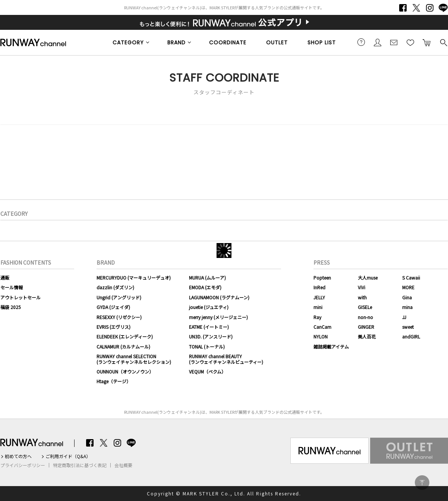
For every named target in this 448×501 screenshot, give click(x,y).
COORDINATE (228, 42)
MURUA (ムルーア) (207, 278)
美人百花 (367, 336)
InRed (319, 287)
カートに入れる (427, 42)
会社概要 (123, 465)
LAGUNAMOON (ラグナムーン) (219, 297)
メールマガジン (394, 42)
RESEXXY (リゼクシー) (119, 317)
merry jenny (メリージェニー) (218, 317)
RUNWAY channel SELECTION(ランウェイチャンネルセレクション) (134, 359)
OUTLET (277, 42)
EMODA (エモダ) (205, 287)
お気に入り (410, 42)
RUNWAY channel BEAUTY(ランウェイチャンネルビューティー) (226, 359)
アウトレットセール (20, 297)
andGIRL (411, 336)
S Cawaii (411, 278)
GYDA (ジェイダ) (113, 307)
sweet (408, 327)
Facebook (403, 8)
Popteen (322, 278)
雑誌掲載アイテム (331, 346)
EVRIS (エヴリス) (113, 327)
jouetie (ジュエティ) (209, 307)
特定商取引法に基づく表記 (80, 465)
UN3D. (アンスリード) (211, 336)
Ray (317, 317)
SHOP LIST (322, 42)
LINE (443, 8)
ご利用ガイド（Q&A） (68, 456)
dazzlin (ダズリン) (115, 287)
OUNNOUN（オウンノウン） (125, 371)
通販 (5, 278)
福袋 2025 (11, 307)
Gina (407, 297)
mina (407, 307)
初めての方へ (18, 456)
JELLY (319, 297)
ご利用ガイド (361, 42)
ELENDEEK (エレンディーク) (125, 336)
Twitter (416, 8)
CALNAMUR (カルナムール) (123, 346)
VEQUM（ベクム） (207, 371)
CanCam (322, 327)
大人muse (368, 278)
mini (318, 307)
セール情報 (12, 287)
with (362, 297)
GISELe (365, 307)
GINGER (366, 327)
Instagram (430, 8)
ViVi (362, 287)
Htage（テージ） (114, 381)
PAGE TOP (422, 483)
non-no (365, 317)
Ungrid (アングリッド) (119, 297)
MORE (408, 287)
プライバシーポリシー (23, 465)
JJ (404, 317)
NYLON (321, 336)
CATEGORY (128, 42)
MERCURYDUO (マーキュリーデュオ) (134, 278)
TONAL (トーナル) (207, 346)
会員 (378, 42)
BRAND (176, 42)
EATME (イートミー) (209, 327)
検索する (443, 42)
